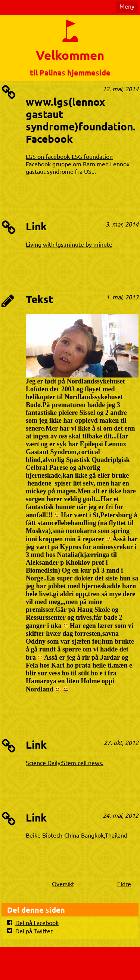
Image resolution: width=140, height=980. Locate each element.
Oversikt (63, 884)
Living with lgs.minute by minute (69, 244)
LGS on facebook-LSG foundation (69, 156)
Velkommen (70, 55)
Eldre (124, 884)
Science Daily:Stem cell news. (65, 762)
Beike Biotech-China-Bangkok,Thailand (77, 835)
